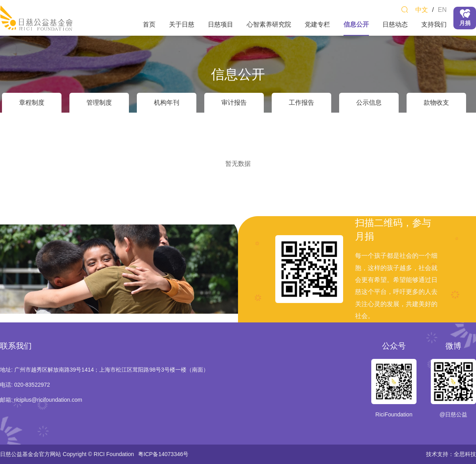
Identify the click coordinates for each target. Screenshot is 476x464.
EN (442, 10)
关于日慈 (182, 24)
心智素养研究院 (269, 24)
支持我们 (434, 24)
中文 (422, 10)
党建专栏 (317, 24)
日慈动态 (395, 24)
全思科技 (465, 454)
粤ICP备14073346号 (163, 454)
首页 (149, 24)
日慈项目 (221, 24)
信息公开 (356, 24)
